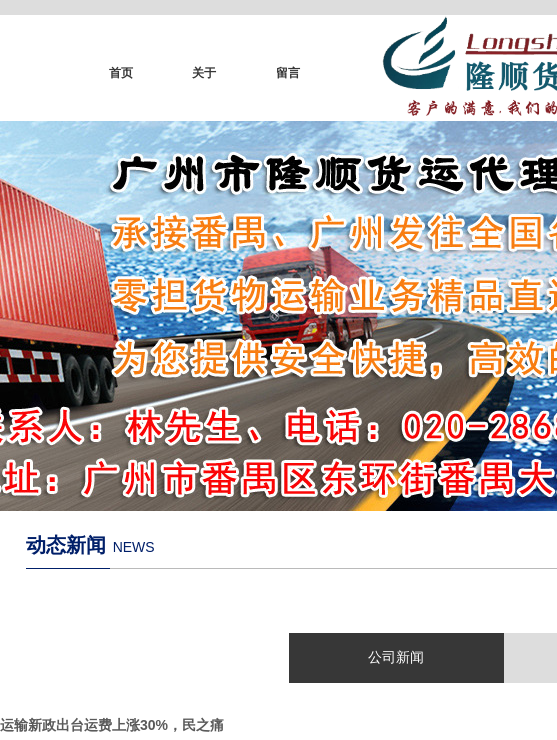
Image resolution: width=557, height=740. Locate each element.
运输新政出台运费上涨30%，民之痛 (112, 725)
